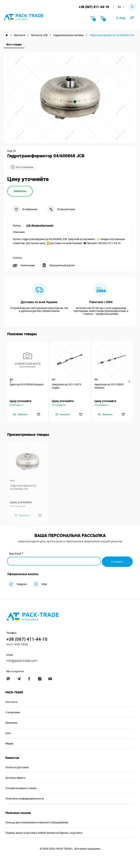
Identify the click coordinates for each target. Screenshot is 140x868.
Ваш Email (15, 554)
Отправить (117, 561)
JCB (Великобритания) (40, 225)
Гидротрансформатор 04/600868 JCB (23, 488)
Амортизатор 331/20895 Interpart (109, 386)
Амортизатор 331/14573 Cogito (67, 386)
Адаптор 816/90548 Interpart (27, 385)
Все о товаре (14, 44)
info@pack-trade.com (22, 660)
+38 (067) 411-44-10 (93, 7)
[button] (11, 382)
